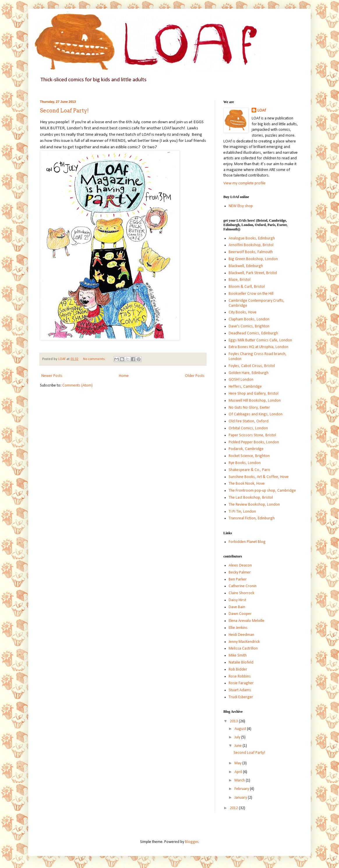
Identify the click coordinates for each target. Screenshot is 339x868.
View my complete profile (244, 183)
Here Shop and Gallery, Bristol (254, 394)
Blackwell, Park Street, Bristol (253, 273)
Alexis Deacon (240, 566)
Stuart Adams (240, 690)
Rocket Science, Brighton (249, 456)
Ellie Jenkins (238, 628)
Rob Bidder (238, 669)
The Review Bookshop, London (254, 505)
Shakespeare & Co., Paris (249, 470)
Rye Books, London (245, 463)
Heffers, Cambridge (245, 387)
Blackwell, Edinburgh (246, 266)
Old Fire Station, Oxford (249, 421)
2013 (234, 721)
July (238, 737)
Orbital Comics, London (248, 428)
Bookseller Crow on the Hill (251, 294)
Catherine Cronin (243, 586)
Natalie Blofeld (241, 663)
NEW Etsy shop (241, 206)
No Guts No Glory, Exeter (249, 408)
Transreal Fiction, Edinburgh (252, 518)
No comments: (95, 359)
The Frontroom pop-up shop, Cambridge (262, 491)
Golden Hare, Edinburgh (249, 373)
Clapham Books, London (249, 319)
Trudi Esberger (241, 697)
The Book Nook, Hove (247, 484)
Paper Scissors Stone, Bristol (252, 435)
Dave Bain (237, 607)
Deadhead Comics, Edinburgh (253, 333)
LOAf (262, 111)
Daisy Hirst (237, 600)
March (240, 780)
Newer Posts (52, 376)
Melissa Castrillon (243, 649)
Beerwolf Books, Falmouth (251, 252)
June (239, 746)
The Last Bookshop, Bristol (251, 498)
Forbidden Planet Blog (247, 542)
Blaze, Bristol (240, 280)
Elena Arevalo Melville (247, 621)
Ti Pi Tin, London (242, 512)
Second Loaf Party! (64, 111)
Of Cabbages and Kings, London (256, 414)
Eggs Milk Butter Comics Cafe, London (260, 340)
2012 (234, 808)
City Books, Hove (243, 312)
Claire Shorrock (241, 593)
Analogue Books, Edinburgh (252, 238)
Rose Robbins (240, 676)
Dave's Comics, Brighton (249, 326)
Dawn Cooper (240, 614)
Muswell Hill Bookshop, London (255, 401)
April (239, 772)
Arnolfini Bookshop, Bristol (251, 245)
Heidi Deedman (241, 635)
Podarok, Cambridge (246, 449)
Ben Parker (238, 579)
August (241, 729)
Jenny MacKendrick (244, 642)
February (242, 789)
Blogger (192, 842)
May (238, 763)
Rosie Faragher (241, 683)
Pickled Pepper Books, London (254, 442)
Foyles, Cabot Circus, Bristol (252, 366)
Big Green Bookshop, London (253, 259)
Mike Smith (238, 656)
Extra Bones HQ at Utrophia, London (258, 347)
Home (124, 376)
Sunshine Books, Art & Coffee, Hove (259, 477)
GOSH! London (241, 380)
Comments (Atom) (77, 386)
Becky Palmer (240, 573)
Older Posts (195, 376)
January (241, 798)
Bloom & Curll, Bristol (247, 287)
